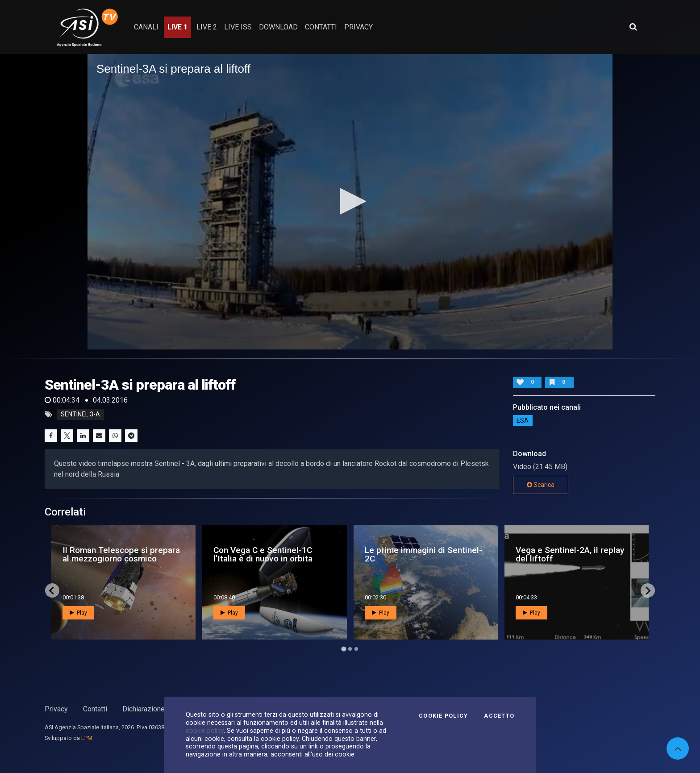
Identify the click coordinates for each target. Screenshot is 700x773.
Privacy (56, 709)
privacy (358, 27)
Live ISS (238, 27)
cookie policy (205, 731)
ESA (523, 420)
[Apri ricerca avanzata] (633, 27)
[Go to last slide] (52, 590)
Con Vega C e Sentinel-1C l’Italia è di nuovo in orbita (263, 554)
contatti (321, 27)
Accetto (499, 716)
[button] (350, 201)
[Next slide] (648, 590)
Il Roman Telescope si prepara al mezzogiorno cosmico (121, 554)
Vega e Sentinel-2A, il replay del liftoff (570, 554)
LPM (87, 738)
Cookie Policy (443, 716)
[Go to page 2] (350, 649)
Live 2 (207, 27)
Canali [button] (146, 27)
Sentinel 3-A (80, 415)
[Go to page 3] (356, 649)
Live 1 (177, 27)
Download (278, 27)
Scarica (541, 485)
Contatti (95, 709)
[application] (350, 202)
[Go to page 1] (344, 649)
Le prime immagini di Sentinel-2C (423, 554)
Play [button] (78, 613)
